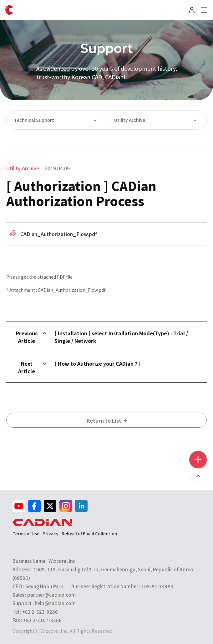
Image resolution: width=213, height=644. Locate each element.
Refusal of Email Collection (89, 533)
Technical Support (34, 120)
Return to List (107, 420)
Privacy (51, 533)
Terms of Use (26, 533)
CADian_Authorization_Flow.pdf (59, 234)
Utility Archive (130, 120)
